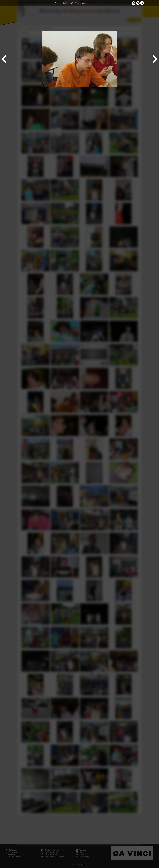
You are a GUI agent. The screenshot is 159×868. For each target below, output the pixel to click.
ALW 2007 (83, 3)
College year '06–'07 (70, 3)
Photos (58, 3)
